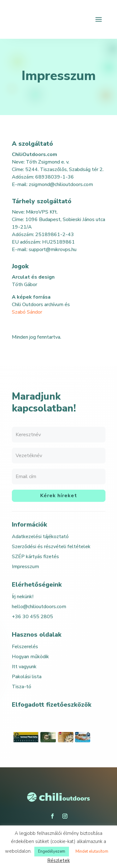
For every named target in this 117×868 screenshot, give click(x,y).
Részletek (59, 860)
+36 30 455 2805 (32, 617)
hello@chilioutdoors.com (39, 607)
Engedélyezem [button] (52, 851)
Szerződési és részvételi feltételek (51, 547)
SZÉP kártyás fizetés (35, 557)
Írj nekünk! (23, 597)
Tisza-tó (22, 687)
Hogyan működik (30, 657)
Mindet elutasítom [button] (92, 851)
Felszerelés (25, 647)
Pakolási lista (27, 677)
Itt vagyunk (24, 667)
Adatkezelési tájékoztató (40, 537)
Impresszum (25, 567)
